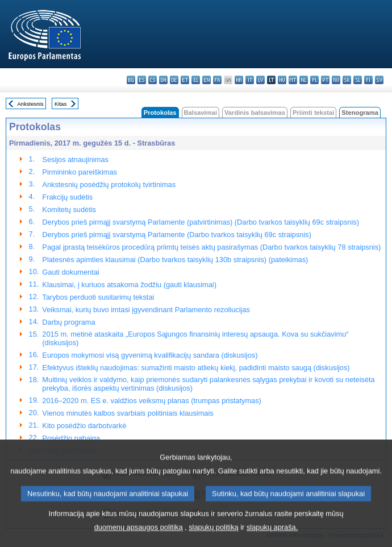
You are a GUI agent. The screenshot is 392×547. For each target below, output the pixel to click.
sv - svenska (379, 80)
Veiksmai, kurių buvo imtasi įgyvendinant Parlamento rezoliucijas (146, 310)
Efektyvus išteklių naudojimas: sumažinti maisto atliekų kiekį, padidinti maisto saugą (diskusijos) (196, 368)
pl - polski (314, 80)
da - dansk (163, 80)
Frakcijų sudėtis (67, 197)
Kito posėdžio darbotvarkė (84, 426)
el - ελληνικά (196, 80)
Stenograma (360, 113)
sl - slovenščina (358, 80)
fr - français (217, 80)
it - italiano (250, 80)
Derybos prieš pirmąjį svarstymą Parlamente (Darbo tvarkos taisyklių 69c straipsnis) (177, 235)
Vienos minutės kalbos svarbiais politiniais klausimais (128, 413)
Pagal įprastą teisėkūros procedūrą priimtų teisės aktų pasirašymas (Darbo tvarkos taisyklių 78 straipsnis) (211, 247)
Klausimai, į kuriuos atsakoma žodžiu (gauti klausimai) (129, 285)
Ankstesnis (30, 104)
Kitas (61, 104)
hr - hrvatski (239, 80)
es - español (142, 80)
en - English (207, 80)
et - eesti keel (185, 80)
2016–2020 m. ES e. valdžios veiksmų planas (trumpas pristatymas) (152, 401)
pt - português (325, 80)
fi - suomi (368, 80)
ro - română (336, 80)
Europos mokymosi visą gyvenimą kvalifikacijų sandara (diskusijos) (150, 355)
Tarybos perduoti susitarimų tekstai (98, 297)
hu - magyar (282, 80)
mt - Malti (293, 80)
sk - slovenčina (347, 80)
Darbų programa (68, 322)
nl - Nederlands (304, 80)
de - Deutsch (174, 80)
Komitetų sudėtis (69, 210)
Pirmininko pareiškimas (80, 172)
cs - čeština (153, 80)
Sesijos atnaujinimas (75, 159)
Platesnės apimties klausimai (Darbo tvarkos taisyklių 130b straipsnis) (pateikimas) (175, 260)
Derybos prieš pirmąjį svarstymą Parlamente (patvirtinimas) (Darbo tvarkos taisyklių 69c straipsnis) (201, 222)
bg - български (131, 80)
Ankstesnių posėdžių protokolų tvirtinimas (109, 185)
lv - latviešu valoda (260, 80)
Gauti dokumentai (70, 272)
